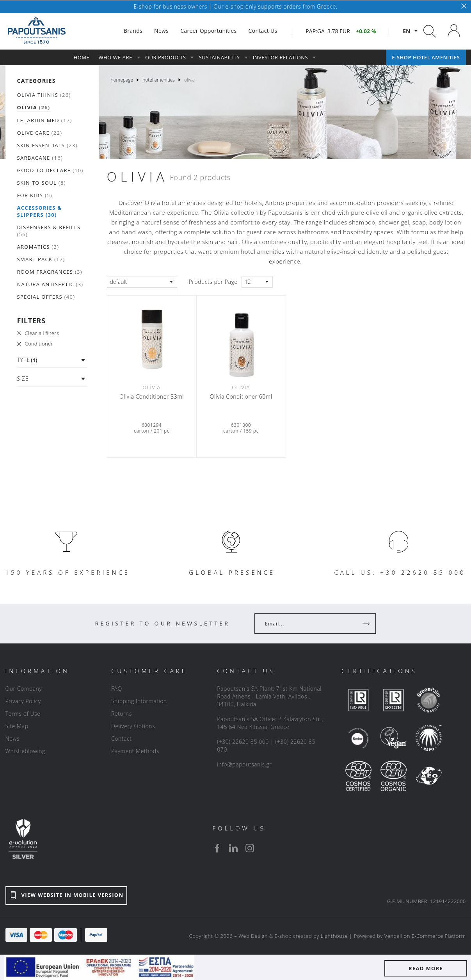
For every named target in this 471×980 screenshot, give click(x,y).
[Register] (367, 624)
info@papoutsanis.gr (244, 764)
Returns (122, 714)
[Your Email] (310, 624)
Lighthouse (334, 936)
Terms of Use (23, 714)
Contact (122, 739)
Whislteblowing (25, 751)
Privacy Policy (23, 701)
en (406, 31)
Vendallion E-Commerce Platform (425, 936)
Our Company (24, 689)
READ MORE (426, 968)
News (13, 739)
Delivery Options (133, 726)
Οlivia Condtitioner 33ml (152, 397)
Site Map (17, 726)
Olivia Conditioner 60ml (241, 397)
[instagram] (250, 848)
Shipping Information (139, 701)
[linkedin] (233, 848)
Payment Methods (135, 751)
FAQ (117, 689)
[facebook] (217, 848)
